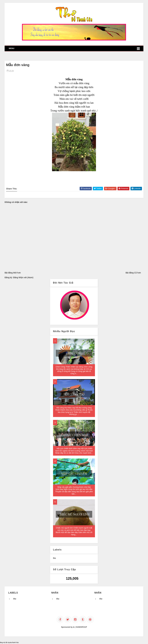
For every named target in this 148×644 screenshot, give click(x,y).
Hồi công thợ (74, 394)
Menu (12, 48)
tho (54, 558)
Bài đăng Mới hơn (13, 273)
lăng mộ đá (4, 642)
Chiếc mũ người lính (74, 514)
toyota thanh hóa (13, 642)
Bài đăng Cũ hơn (133, 273)
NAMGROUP (81, 627)
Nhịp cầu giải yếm (74, 473)
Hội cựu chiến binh (74, 435)
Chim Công (74, 353)
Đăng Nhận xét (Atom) (23, 277)
